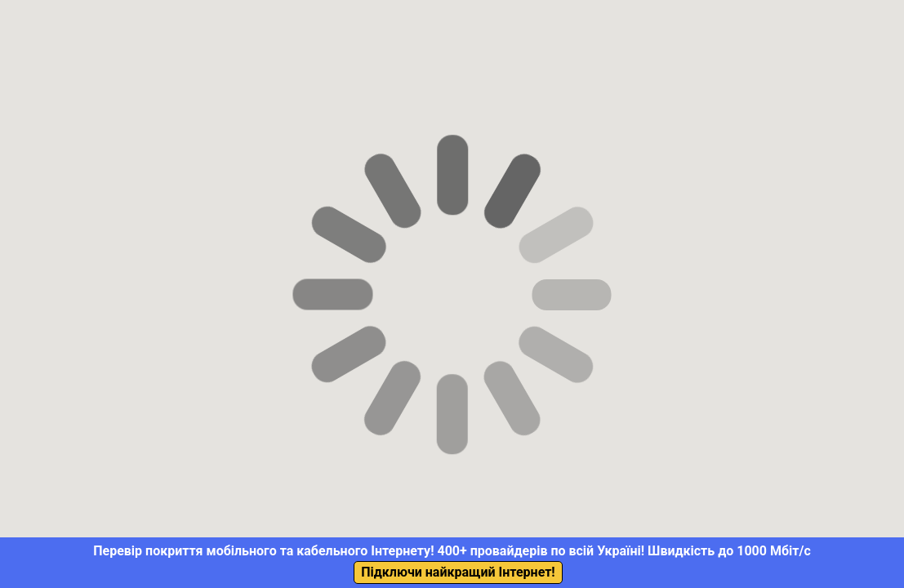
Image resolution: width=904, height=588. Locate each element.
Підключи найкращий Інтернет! (458, 572)
